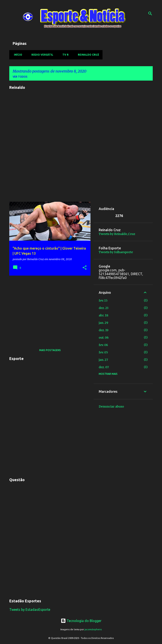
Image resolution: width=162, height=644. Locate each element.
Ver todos (20, 77)
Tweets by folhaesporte (116, 252)
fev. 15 (103, 301)
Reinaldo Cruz (87, 55)
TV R (64, 55)
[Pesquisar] (150, 14)
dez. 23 (104, 308)
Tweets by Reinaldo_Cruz (117, 234)
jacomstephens (93, 629)
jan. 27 (103, 360)
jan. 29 (103, 323)
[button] (85, 268)
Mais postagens (50, 350)
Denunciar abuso (111, 406)
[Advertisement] (48, 308)
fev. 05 (103, 352)
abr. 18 (103, 315)
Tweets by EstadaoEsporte (30, 610)
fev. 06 (103, 345)
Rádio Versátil (41, 55)
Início (17, 55)
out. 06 (104, 338)
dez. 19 (104, 330)
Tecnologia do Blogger (81, 621)
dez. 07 (104, 367)
